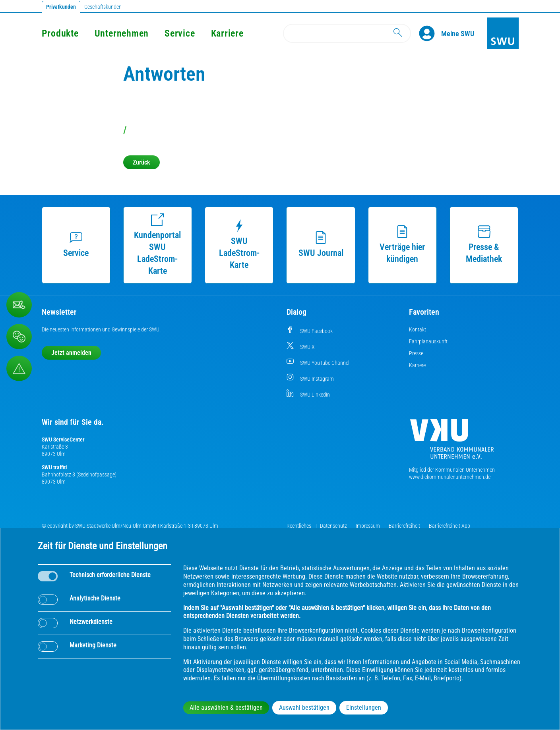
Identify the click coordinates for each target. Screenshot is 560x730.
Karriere (227, 33)
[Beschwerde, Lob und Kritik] (19, 337)
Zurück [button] (141, 162)
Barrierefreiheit (405, 526)
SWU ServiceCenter (63, 440)
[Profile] (430, 33)
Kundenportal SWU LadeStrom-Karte (157, 245)
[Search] (347, 33)
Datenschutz (334, 526)
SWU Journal (321, 245)
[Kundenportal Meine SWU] (458, 33)
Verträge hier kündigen (402, 245)
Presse (416, 353)
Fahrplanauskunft (428, 341)
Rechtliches (299, 526)
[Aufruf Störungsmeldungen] (19, 368)
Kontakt (418, 329)
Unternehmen (122, 33)
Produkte (60, 33)
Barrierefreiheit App (450, 526)
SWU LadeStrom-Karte (239, 245)
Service (180, 33)
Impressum (368, 526)
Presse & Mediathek (484, 245)
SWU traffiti (54, 467)
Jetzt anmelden (71, 353)
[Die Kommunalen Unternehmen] (452, 442)
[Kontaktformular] (19, 305)
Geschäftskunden (103, 7)
